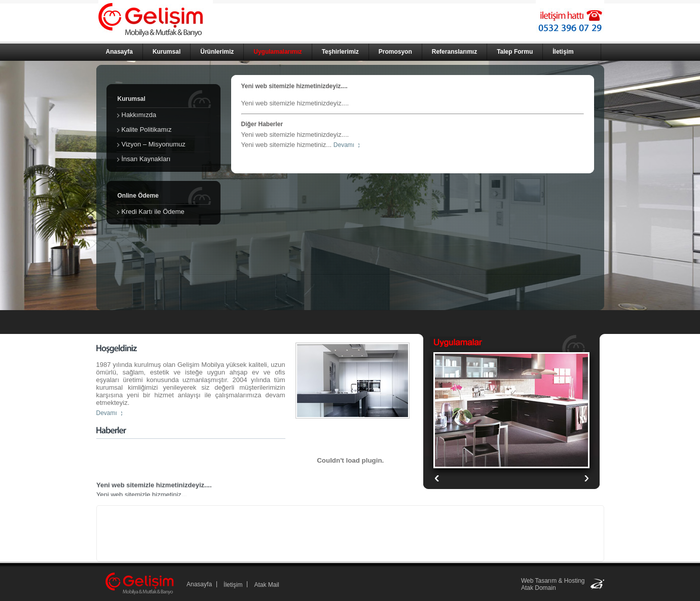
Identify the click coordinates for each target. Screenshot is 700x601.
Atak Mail (266, 585)
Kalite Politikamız (147, 129)
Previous (586, 478)
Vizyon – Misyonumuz (154, 144)
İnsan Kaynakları (146, 159)
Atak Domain (539, 588)
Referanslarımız (454, 52)
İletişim (563, 52)
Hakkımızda (139, 115)
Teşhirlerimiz (340, 52)
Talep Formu (515, 52)
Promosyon (395, 52)
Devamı (344, 145)
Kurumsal (167, 52)
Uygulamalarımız (278, 52)
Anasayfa (119, 52)
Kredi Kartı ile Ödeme (153, 212)
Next (437, 478)
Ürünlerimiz (217, 52)
